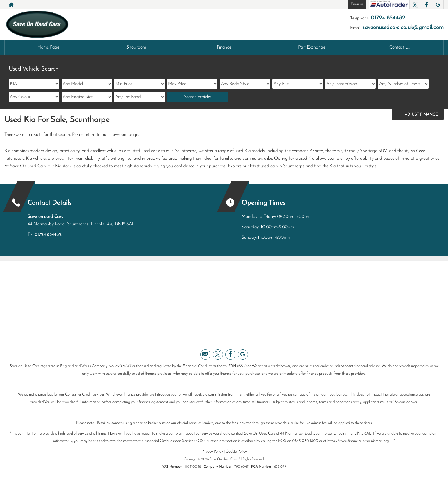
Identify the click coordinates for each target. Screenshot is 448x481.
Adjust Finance (421, 115)
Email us (357, 4)
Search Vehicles (198, 97)
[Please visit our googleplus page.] (438, 5)
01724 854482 (388, 18)
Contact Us (400, 47)
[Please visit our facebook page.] (426, 5)
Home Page (48, 47)
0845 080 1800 (305, 441)
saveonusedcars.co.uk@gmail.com (403, 28)
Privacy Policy (212, 452)
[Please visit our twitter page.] (415, 5)
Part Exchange (312, 47)
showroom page (124, 135)
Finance (224, 47)
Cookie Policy (236, 452)
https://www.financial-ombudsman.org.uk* (361, 441)
